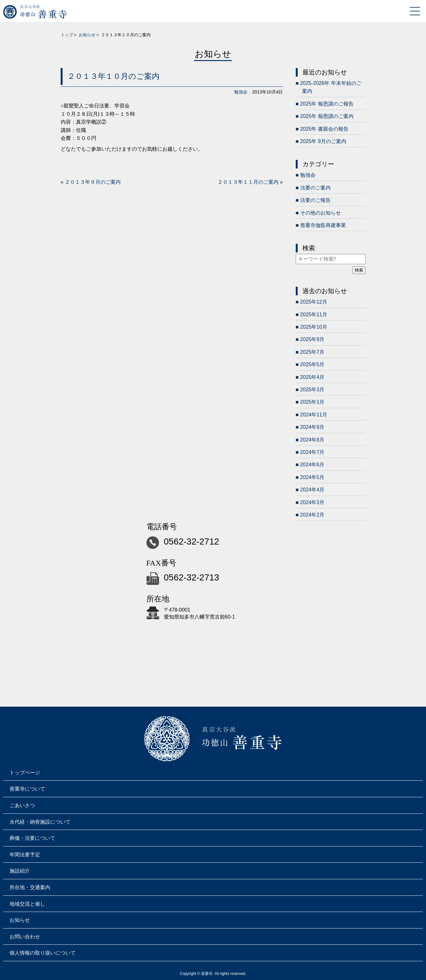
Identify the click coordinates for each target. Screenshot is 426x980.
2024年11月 (314, 415)
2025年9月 (312, 339)
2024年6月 (312, 465)
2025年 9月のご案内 (323, 141)
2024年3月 (312, 502)
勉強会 (241, 92)
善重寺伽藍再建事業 (323, 225)
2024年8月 (312, 440)
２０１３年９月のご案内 (93, 182)
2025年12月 (314, 302)
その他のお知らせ (321, 213)
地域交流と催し (27, 904)
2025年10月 (314, 327)
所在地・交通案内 (30, 887)
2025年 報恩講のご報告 (327, 104)
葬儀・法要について (32, 838)
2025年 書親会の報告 (324, 129)
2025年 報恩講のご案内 (327, 116)
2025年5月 (312, 364)
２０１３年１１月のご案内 (248, 182)
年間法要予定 (25, 855)
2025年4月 (312, 377)
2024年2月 (312, 515)
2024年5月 (312, 477)
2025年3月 (312, 390)
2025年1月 (312, 402)
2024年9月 (312, 427)
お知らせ (87, 35)
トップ (67, 35)
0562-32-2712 (192, 541)
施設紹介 (20, 871)
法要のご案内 (315, 188)
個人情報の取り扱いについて (43, 953)
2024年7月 (312, 452)
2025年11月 (314, 315)
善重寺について (27, 789)
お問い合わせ (25, 937)
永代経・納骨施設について (40, 822)
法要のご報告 (315, 200)
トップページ (25, 773)
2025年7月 (312, 352)
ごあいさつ (22, 805)
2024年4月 (312, 490)
